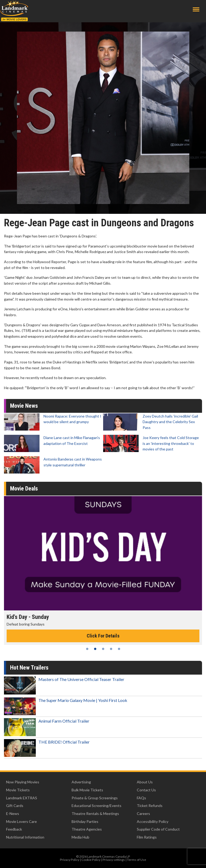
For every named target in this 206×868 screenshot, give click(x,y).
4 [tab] (111, 649)
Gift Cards (15, 806)
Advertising (81, 782)
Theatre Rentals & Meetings (95, 813)
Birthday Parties (85, 821)
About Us (145, 782)
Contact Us (146, 790)
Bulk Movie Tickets (87, 790)
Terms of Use (137, 860)
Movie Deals (24, 489)
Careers (143, 813)
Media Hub (80, 837)
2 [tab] (95, 649)
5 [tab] (119, 649)
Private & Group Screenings (95, 798)
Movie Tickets (18, 790)
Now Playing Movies (23, 782)
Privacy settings (114, 860)
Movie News (24, 406)
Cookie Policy (91, 860)
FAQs (141, 798)
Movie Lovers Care (21, 821)
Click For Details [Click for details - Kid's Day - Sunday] (103, 636)
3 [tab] (103, 649)
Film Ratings (147, 837)
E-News (13, 813)
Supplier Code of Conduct (158, 829)
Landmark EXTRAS (22, 798)
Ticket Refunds (150, 806)
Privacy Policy (70, 860)
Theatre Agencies (87, 829)
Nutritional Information (25, 837)
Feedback (14, 829)
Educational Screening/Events (97, 806)
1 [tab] (87, 649)
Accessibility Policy (153, 821)
